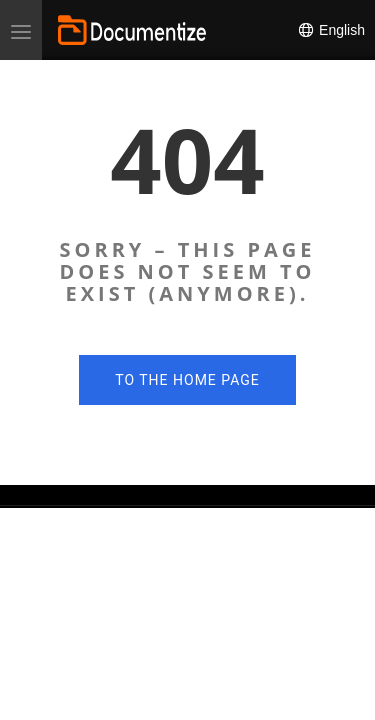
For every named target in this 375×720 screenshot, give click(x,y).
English (331, 30)
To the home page (187, 380)
